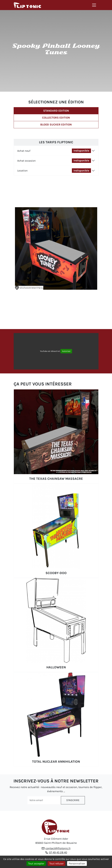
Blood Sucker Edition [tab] (56, 125)
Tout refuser (56, 863)
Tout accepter (36, 863)
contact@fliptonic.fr (58, 848)
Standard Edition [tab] (56, 111)
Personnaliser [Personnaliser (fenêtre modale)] (77, 863)
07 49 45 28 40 (58, 852)
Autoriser (66, 351)
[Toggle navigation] (94, 5)
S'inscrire (73, 800)
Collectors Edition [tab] (56, 118)
